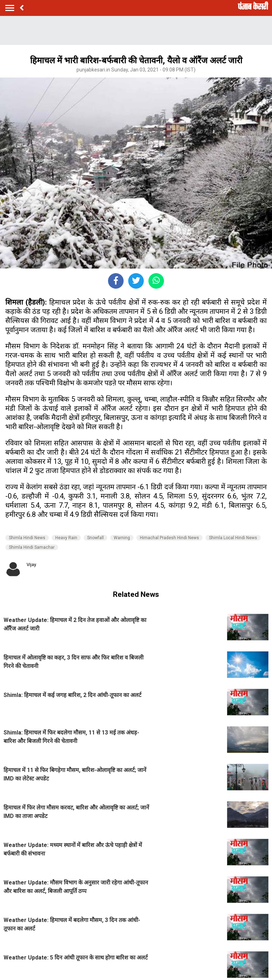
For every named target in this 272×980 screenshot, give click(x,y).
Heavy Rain (66, 538)
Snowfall (95, 538)
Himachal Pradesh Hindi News (169, 538)
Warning (122, 538)
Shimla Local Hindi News (233, 538)
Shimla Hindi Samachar (32, 547)
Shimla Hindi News (27, 538)
